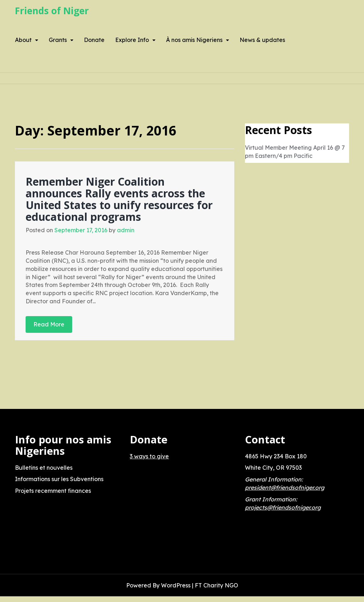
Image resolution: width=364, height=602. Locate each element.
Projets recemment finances (53, 491)
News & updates (262, 40)
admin (126, 230)
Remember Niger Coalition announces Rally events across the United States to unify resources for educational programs (119, 199)
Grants (58, 40)
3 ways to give (149, 456)
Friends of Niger (52, 11)
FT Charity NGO (216, 585)
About (23, 40)
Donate (94, 40)
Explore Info (132, 40)
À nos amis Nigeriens (194, 40)
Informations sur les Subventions (59, 479)
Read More (49, 324)
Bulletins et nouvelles (44, 468)
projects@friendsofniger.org (283, 507)
